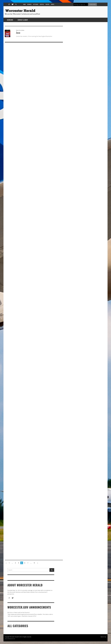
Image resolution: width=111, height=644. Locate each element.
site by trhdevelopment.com (10, 639)
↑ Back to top (103, 637)
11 (34, 563)
